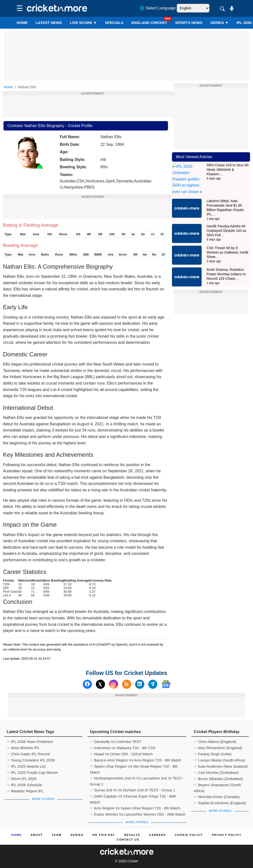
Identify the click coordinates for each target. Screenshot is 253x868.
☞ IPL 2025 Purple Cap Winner (32, 772)
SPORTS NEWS (189, 23)
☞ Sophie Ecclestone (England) (220, 803)
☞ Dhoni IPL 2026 (21, 779)
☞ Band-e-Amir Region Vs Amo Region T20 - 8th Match (136, 760)
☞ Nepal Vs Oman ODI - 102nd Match (121, 754)
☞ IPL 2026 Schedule (24, 785)
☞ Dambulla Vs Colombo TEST (116, 742)
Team (57, 835)
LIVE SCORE (84, 23)
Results (132, 835)
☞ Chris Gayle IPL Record (28, 754)
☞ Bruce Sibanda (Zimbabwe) (218, 779)
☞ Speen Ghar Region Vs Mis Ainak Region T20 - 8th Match (134, 767)
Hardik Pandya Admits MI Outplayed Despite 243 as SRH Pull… (226, 217)
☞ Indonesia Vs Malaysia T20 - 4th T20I (123, 748)
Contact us (128, 840)
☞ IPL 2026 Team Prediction (30, 742)
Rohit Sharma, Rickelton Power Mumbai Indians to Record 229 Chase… (226, 260)
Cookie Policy (189, 835)
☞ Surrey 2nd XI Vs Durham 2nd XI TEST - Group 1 (133, 790)
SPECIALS (114, 23)
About (37, 835)
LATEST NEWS (49, 23)
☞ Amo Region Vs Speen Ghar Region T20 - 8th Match (135, 808)
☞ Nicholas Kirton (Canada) (217, 797)
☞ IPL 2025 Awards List (26, 766)
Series (219, 23)
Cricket (133, 861)
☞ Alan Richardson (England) (218, 748)
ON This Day (104, 835)
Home (22, 23)
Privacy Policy (227, 835)
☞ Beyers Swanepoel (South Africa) (217, 785)
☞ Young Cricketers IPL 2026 (31, 760)
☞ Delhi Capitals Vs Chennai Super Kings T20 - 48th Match (133, 797)
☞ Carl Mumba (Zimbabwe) (216, 772)
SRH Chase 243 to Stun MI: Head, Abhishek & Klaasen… (228, 170)
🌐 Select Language (158, 8)
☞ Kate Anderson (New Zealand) (221, 766)
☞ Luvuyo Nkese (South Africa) (219, 760)
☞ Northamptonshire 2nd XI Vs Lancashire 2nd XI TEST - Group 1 (137, 779)
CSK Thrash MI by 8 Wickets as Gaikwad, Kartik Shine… (228, 238)
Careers (157, 835)
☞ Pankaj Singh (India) (212, 754)
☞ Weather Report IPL (25, 791)
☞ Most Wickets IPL (23, 748)
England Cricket (149, 23)
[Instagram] (114, 684)
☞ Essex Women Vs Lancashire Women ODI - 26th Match (138, 814)
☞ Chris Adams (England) (215, 742)
